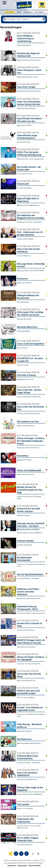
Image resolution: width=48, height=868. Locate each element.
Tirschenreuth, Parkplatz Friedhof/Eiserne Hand (31, 613)
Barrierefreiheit (35, 865)
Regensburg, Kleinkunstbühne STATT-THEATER (30, 271)
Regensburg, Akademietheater (26, 426)
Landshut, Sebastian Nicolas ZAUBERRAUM (29, 533)
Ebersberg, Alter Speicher (24, 319)
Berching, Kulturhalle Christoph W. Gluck (29, 598)
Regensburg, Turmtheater (24, 125)
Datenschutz (22, 865)
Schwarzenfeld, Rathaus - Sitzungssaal (28, 578)
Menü (5, 3)
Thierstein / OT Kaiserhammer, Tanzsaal (28, 413)
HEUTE (19, 12)
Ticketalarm (28, 12)
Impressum (12, 865)
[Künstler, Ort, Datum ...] (24, 19)
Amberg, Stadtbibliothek (24, 45)
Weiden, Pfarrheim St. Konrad (26, 474)
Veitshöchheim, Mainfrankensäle (26, 647)
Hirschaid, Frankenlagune (24, 188)
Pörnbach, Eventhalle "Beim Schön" (27, 779)
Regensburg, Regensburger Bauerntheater (29, 743)
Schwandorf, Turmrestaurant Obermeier (29, 664)
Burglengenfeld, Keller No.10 (25, 379)
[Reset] (44, 19)
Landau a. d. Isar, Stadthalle (25, 808)
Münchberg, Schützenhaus (25, 845)
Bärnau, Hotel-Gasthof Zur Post (26, 681)
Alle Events (10, 12)
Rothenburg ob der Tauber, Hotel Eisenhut (29, 222)
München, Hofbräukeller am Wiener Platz (29, 397)
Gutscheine (39, 12)
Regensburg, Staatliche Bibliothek (26, 108)
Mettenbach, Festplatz (23, 515)
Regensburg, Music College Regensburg (28, 205)
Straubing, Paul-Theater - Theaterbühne (28, 763)
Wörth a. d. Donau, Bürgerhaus (26, 697)
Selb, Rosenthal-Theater (24, 142)
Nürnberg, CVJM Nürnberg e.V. (26, 630)
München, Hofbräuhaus (24, 256)
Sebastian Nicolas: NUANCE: (28, 530)
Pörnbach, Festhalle (23, 365)
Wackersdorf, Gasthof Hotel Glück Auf (28, 448)
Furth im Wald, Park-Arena (25, 174)
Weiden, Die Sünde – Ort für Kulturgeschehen (30, 159)
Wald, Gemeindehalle (23, 302)
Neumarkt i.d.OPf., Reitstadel (25, 239)
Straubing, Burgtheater (24, 331)
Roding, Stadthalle (22, 348)
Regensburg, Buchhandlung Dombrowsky (29, 60)
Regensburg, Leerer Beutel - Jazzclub (28, 77)
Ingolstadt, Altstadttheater (25, 545)
